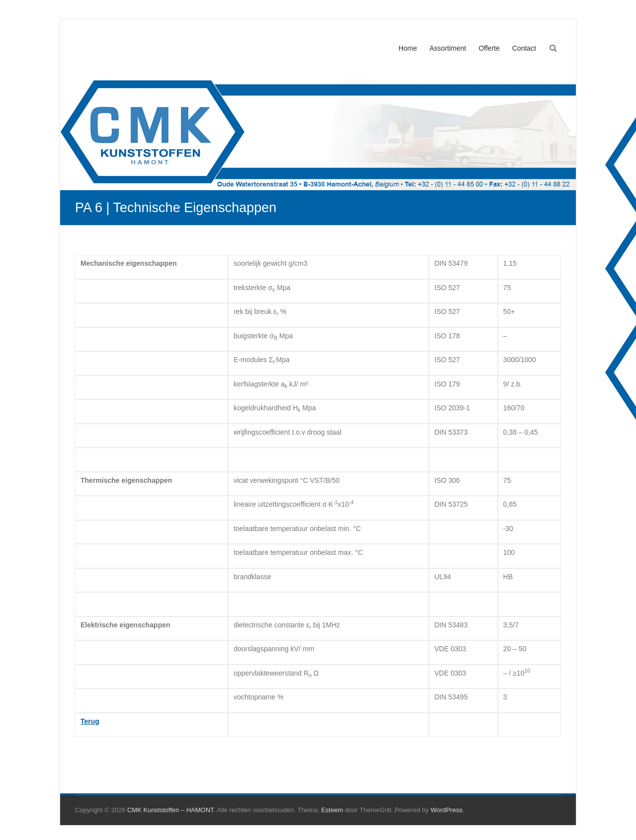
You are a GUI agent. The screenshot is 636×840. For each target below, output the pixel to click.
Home (408, 48)
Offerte (489, 48)
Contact (524, 48)
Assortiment (448, 48)
